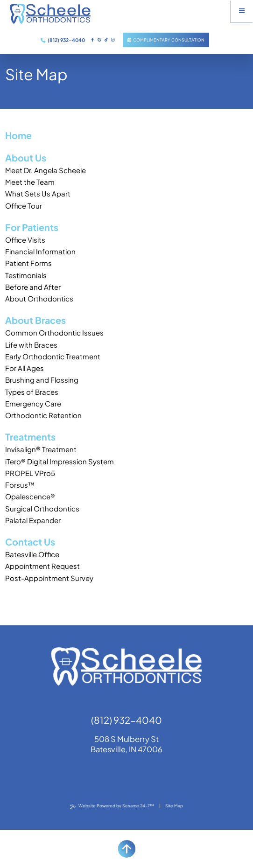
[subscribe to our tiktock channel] (106, 40)
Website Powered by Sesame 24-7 (112, 806)
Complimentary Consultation (166, 40)
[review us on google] (99, 40)
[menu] (242, 11)
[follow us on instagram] (113, 40)
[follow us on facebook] (93, 40)
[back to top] (126, 849)
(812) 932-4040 (63, 40)
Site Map (174, 806)
